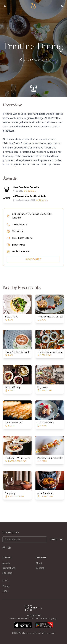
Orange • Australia (34, 59)
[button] (33, 48)
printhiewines (19, 245)
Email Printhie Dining (22, 238)
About (39, 563)
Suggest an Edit (34, 259)
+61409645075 (20, 224)
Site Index (7, 573)
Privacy (6, 586)
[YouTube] (9, 548)
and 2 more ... (30, 191)
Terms (6, 591)
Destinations (9, 568)
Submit (56, 539)
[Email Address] (25, 539)
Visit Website (19, 231)
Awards (6, 563)
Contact (40, 568)
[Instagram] (4, 548)
